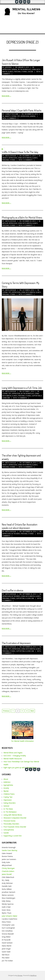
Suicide (30, 72)
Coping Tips (16, 116)
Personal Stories (21, 72)
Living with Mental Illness (28, 158)
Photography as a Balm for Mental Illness (22, 217)
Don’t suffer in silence (12, 590)
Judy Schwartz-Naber (10, 916)
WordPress (33, 975)
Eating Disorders (10, 803)
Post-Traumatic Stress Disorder (15, 827)
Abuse (6, 779)
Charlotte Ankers (8, 871)
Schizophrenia (9, 830)
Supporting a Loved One (25, 598)
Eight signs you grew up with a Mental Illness (20, 768)
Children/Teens (9, 794)
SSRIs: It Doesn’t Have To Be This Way (20, 152)
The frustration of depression (16, 643)
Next (32, 711)
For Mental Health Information (22, 741)
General (14, 69)
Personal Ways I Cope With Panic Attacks (22, 110)
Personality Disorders (11, 824)
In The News (16, 534)
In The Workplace (24, 69)
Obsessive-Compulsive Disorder (15, 818)
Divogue (20, 975)
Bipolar (5, 223)
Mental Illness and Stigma (13, 753)
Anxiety (8, 116)
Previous (6, 711)
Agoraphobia (8, 785)
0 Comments (12, 118)
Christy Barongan (8, 868)
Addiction (7, 782)
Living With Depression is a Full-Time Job (22, 388)
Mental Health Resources (13, 759)
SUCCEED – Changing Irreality (15, 756)
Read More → (6, 96)
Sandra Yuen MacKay (10, 850)
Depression (7, 69)
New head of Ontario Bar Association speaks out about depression (20, 526)
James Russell (7, 874)
